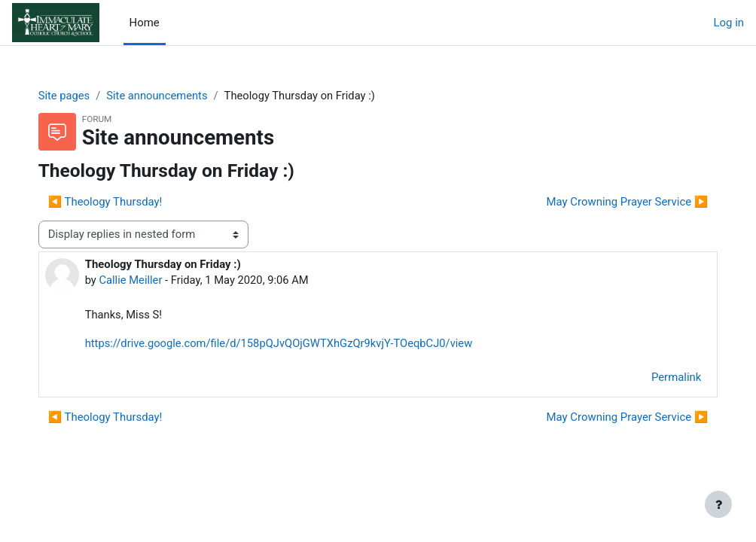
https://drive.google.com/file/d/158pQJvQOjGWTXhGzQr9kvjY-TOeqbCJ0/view (296, 344)
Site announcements (174, 96)
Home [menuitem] (145, 23)
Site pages (79, 96)
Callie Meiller (146, 280)
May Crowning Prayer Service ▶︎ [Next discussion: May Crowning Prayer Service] (612, 202)
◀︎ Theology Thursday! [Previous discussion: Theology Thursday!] (120, 202)
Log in (729, 23)
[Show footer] (718, 504)
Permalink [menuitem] (661, 378)
